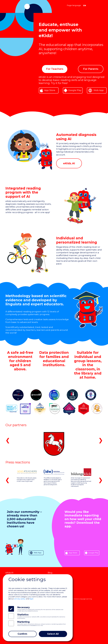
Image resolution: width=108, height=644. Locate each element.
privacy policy (20, 599)
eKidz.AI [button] (69, 163)
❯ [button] (101, 440)
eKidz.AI (9, 573)
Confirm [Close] (22, 634)
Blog (50, 573)
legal (31, 599)
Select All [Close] (53, 634)
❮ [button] (8, 440)
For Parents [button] (91, 69)
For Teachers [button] (55, 69)
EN (85, 5)
